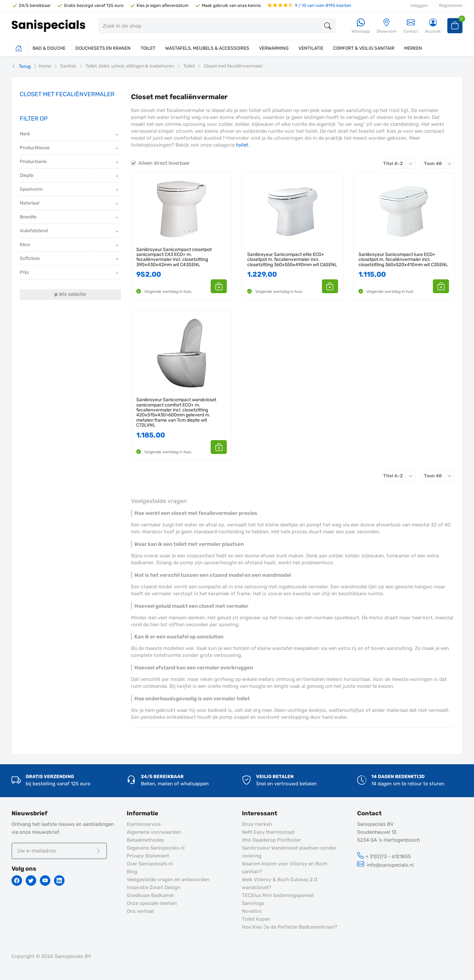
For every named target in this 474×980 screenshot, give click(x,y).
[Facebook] (17, 881)
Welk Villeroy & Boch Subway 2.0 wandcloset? (280, 883)
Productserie (70, 162)
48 (439, 164)
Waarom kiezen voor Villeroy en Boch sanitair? (285, 868)
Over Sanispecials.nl (150, 864)
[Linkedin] (59, 881)
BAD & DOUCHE (49, 48)
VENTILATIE (311, 48)
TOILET (148, 48)
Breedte (70, 218)
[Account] (433, 26)
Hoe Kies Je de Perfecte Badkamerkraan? (290, 927)
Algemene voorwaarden (154, 832)
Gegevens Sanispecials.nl (156, 848)
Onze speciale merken (152, 903)
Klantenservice (144, 824)
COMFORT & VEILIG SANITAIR (364, 48)
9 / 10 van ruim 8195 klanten (309, 5)
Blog (132, 872)
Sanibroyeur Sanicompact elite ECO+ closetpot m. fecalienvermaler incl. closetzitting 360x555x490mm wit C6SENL (292, 260)
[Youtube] (45, 881)
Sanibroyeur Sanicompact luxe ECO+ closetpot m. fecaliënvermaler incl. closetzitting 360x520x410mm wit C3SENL (403, 260)
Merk (70, 135)
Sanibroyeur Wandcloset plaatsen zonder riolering (289, 852)
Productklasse (70, 148)
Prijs (70, 273)
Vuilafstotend (70, 231)
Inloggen (419, 5)
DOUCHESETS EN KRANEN (103, 48)
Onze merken (257, 824)
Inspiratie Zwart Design (154, 887)
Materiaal (70, 204)
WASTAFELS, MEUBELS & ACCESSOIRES (207, 48)
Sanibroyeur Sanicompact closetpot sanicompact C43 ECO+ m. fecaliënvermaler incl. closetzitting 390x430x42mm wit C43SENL (174, 257)
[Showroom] (387, 26)
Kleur (70, 245)
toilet (242, 145)
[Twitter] (31, 881)
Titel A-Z (399, 164)
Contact (411, 26)
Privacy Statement (148, 856)
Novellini (252, 911)
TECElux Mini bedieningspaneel (278, 895)
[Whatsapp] (361, 26)
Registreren (451, 5)
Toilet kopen (256, 919)
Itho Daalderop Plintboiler (272, 840)
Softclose (70, 259)
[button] (219, 286)
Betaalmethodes (145, 840)
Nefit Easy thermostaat (268, 832)
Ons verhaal (140, 911)
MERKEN (413, 48)
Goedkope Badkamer (150, 895)
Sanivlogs (253, 903)
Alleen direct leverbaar (164, 163)
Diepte (70, 176)
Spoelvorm (70, 190)
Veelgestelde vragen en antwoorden (168, 880)
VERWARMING (274, 48)
